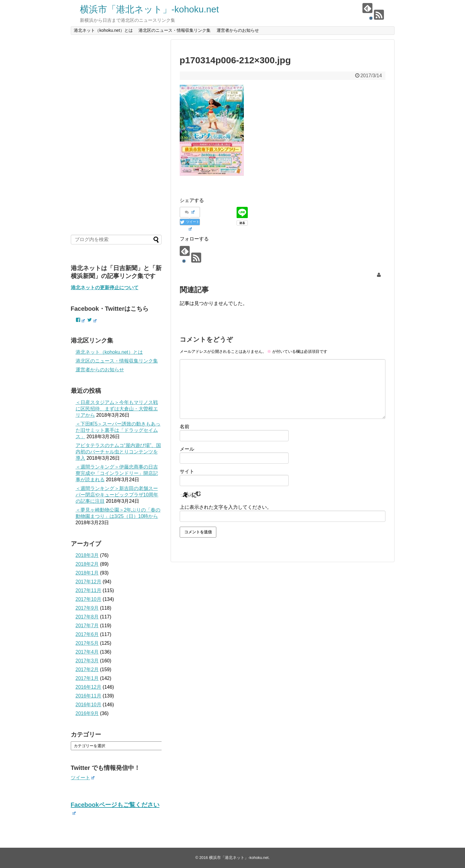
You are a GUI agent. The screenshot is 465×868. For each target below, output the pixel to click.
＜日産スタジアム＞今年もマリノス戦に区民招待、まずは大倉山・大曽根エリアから (117, 409)
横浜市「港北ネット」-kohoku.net (149, 9)
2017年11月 (88, 590)
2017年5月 (87, 643)
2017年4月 (87, 652)
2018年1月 (87, 573)
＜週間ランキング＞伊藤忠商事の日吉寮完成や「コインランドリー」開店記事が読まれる (117, 473)
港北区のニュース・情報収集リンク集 (175, 30)
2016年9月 (87, 713)
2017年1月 (87, 678)
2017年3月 (87, 661)
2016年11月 (88, 696)
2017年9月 (87, 608)
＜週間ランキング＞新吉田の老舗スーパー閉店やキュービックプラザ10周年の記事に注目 (117, 495)
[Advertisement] (116, 130)
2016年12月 (88, 687)
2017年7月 (87, 626)
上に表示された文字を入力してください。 (226, 507)
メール (187, 449)
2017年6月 (87, 634)
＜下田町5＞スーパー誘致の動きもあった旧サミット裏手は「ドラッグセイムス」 (118, 430)
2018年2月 (87, 564)
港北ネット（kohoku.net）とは (103, 30)
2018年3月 (87, 555)
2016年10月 (88, 705)
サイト (187, 471)
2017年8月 (87, 617)
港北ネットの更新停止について (105, 288)
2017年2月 (87, 669)
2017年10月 (88, 599)
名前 (185, 427)
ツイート (83, 778)
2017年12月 (88, 582)
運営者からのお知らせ (238, 30)
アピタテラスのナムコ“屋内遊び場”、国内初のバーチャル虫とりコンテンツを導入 (118, 452)
